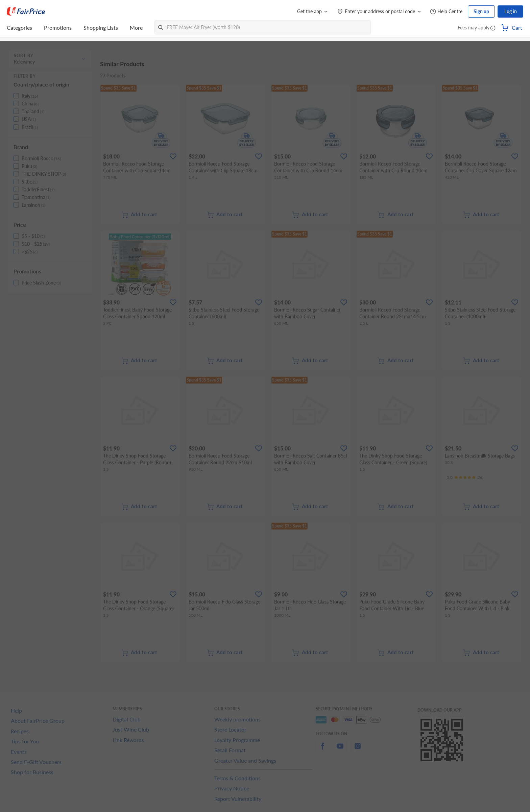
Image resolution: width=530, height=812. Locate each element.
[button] (493, 28)
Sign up (481, 11)
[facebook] (322, 750)
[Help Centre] (446, 12)
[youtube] (340, 750)
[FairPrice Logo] (26, 11)
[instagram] (358, 750)
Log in (511, 11)
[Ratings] (465, 477)
